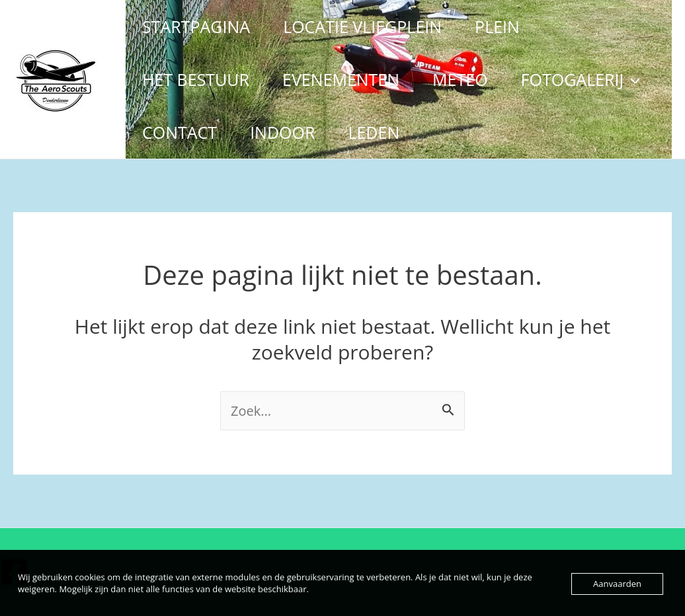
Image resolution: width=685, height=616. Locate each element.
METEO (460, 79)
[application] (632, 79)
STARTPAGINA (196, 26)
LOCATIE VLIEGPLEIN (362, 26)
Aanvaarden (617, 584)
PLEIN (497, 26)
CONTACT (180, 132)
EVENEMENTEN (341, 79)
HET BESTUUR (196, 79)
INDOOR (282, 132)
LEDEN (374, 132)
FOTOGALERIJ (581, 79)
